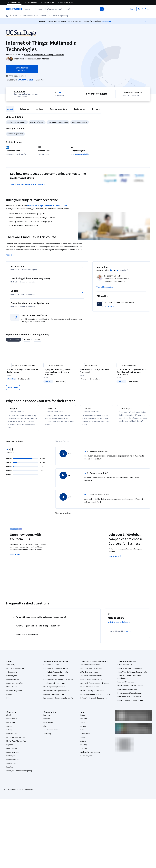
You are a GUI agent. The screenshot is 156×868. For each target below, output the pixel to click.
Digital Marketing (13, 682)
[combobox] (72, 9)
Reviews (96, 109)
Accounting (11, 667)
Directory (84, 747)
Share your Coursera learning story (19, 773)
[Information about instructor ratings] (111, 270)
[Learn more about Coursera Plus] (41, 80)
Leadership (11, 725)
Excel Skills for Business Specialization (95, 685)
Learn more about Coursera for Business (28, 184)
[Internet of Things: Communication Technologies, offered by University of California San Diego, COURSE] (23, 371)
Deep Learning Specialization (91, 682)
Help (82, 732)
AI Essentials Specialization (90, 667)
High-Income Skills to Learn (127, 692)
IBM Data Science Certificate (54, 697)
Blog (45, 728)
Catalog (9, 732)
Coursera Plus (12, 736)
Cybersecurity (12, 674)
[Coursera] (14, 9)
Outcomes (24, 109)
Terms (83, 725)
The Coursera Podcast (52, 732)
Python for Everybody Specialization (94, 700)
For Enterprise (12, 751)
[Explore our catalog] (29, 9)
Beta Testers (48, 725)
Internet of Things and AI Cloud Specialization (47, 206)
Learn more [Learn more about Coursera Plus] (16, 556)
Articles (83, 743)
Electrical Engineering (60, 16)
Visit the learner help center (120, 624)
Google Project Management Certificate (58, 682)
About (10, 109)
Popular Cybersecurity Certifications (131, 703)
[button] (39, 9)
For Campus (11, 758)
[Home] (7, 16)
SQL (8, 700)
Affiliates (84, 751)
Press (83, 717)
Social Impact (11, 766)
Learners (47, 717)
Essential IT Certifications (127, 684)
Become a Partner (13, 762)
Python (9, 697)
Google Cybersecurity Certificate (56, 671)
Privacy (83, 728)
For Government (12, 754)
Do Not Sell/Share (87, 758)
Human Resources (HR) (15, 685)
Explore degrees (68, 554)
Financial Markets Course (90, 689)
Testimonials (80, 109)
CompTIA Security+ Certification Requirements (129, 679)
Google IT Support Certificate (54, 678)
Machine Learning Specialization (92, 693)
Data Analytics (12, 678)
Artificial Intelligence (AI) (15, 671)
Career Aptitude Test (125, 667)
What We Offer (12, 721)
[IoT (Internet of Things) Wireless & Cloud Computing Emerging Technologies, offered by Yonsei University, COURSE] (133, 372)
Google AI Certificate (51, 667)
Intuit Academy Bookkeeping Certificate (58, 700)
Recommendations (59, 109)
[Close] (146, 21)
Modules (40, 109)
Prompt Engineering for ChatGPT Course (95, 697)
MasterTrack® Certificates (16, 743)
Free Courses (11, 769)
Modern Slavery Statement (90, 754)
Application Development (17, 122)
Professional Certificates (16, 740)
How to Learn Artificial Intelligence (130, 695)
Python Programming (15, 134)
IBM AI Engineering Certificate (54, 689)
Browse (16, 16)
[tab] (14, 340)
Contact (83, 740)
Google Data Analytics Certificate (56, 674)
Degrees (10, 747)
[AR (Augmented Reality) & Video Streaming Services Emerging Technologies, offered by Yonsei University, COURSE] (60, 372)
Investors (84, 721)
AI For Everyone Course (89, 674)
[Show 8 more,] (13, 388)
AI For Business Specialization (91, 671)
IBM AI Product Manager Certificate (56, 693)
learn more (129, 634)
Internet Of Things (37, 122)
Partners (47, 721)
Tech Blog (47, 736)
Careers (9, 728)
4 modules (19, 91)
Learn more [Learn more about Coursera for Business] (115, 558)
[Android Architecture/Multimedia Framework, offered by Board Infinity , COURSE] (96, 371)
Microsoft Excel (12, 689)
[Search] (102, 9)
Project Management (14, 693)
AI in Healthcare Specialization (92, 678)
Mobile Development (80, 122)
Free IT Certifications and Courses (130, 688)
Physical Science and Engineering (35, 16)
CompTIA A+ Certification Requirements (132, 674)
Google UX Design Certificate (54, 685)
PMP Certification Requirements (129, 699)
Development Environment (58, 122)
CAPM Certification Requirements (130, 671)
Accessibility (85, 736)
